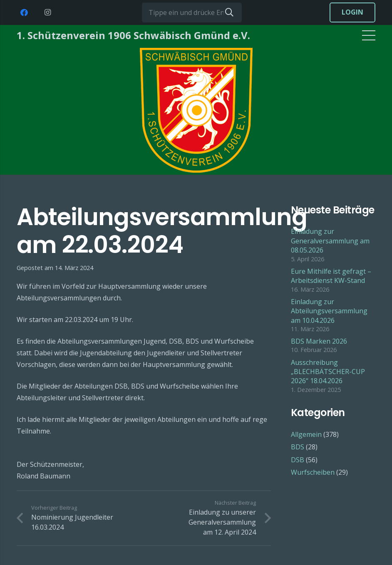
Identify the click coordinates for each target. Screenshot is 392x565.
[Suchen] (229, 12)
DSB (298, 460)
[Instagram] (47, 12)
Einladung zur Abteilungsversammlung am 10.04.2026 (329, 311)
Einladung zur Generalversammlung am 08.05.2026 (330, 241)
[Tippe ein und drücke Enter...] (192, 12)
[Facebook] (24, 12)
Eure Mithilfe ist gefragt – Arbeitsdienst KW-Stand (331, 276)
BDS (298, 447)
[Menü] (369, 35)
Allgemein (306, 434)
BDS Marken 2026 (319, 341)
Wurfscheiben (313, 472)
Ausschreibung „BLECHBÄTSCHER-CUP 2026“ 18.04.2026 (328, 372)
